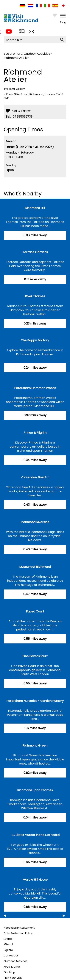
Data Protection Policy (18, 933)
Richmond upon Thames (35, 790)
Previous (5, 916)
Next (64, 916)
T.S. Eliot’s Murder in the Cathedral (35, 835)
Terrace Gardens (35, 252)
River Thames (35, 296)
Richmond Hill (35, 208)
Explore (8, 950)
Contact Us (11, 956)
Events (8, 939)
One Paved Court (35, 656)
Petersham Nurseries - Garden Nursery (35, 701)
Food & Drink (12, 967)
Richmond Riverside (35, 522)
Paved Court (35, 611)
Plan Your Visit (13, 978)
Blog (63, 22)
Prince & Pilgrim (35, 433)
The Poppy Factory (35, 340)
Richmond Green (35, 746)
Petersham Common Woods (35, 388)
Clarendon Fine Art (35, 477)
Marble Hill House (35, 880)
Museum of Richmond (35, 567)
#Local (8, 944)
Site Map (9, 972)
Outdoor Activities (37, 54)
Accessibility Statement (19, 928)
